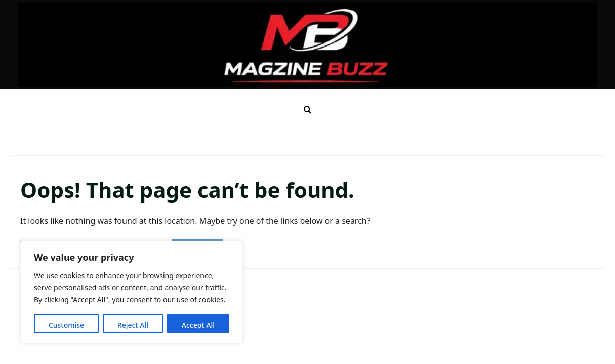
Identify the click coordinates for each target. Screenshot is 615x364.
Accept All (198, 325)
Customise (66, 325)
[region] (132, 292)
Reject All (133, 325)
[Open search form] (307, 109)
